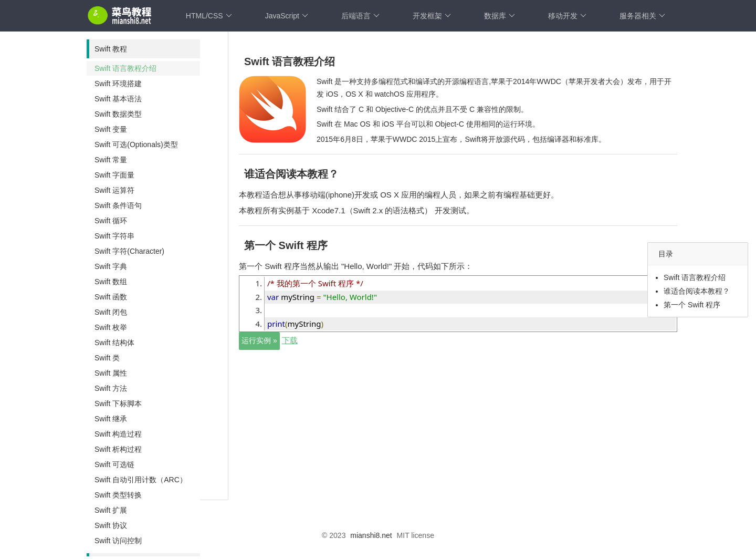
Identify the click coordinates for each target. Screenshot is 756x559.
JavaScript (287, 16)
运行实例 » (259, 340)
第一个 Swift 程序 (692, 305)
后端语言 (360, 16)
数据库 (500, 16)
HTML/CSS (209, 16)
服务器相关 (642, 16)
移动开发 (567, 16)
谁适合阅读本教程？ (697, 291)
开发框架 (432, 16)
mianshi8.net (371, 535)
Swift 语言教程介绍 (695, 277)
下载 (290, 340)
